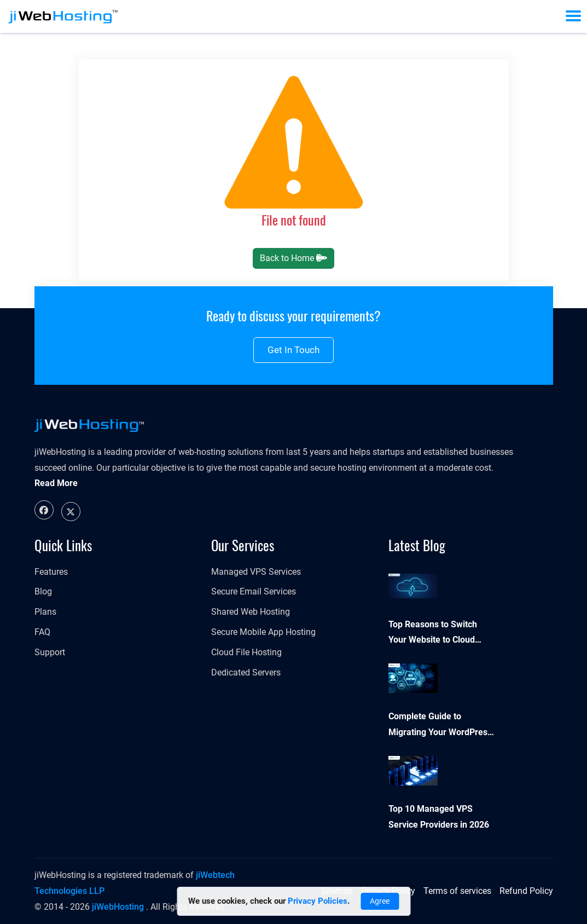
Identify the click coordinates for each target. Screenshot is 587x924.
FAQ (42, 632)
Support (50, 652)
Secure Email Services (254, 591)
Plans (45, 612)
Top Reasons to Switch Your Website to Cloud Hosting (433, 634)
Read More (56, 483)
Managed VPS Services (256, 572)
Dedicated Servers (246, 672)
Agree (380, 901)
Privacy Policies (318, 901)
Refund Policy (526, 891)
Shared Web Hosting (251, 612)
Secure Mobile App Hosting (263, 632)
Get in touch (293, 350)
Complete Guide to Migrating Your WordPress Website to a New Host (440, 726)
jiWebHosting (118, 907)
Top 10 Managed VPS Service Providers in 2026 (439, 817)
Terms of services (457, 891)
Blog (43, 591)
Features (51, 572)
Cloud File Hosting (246, 652)
